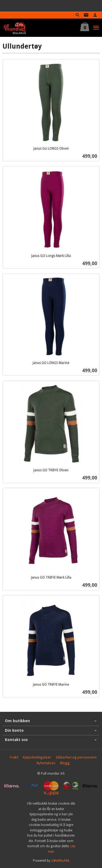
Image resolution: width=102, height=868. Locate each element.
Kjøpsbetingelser (37, 757)
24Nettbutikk (60, 860)
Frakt (14, 757)
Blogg (65, 763)
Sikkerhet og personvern (76, 757)
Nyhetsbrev (46, 763)
